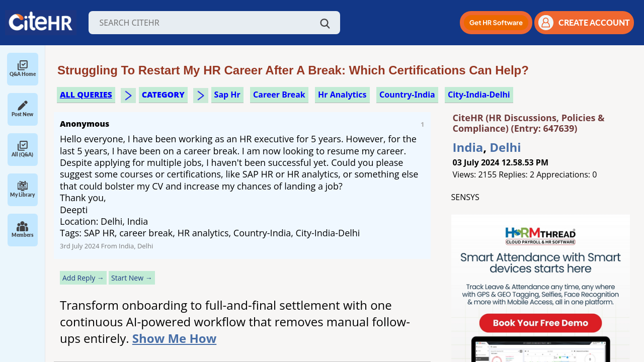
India (468, 147)
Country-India (407, 95)
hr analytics (342, 95)
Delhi (505, 147)
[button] (496, 23)
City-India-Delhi (479, 95)
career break (279, 95)
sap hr (227, 95)
